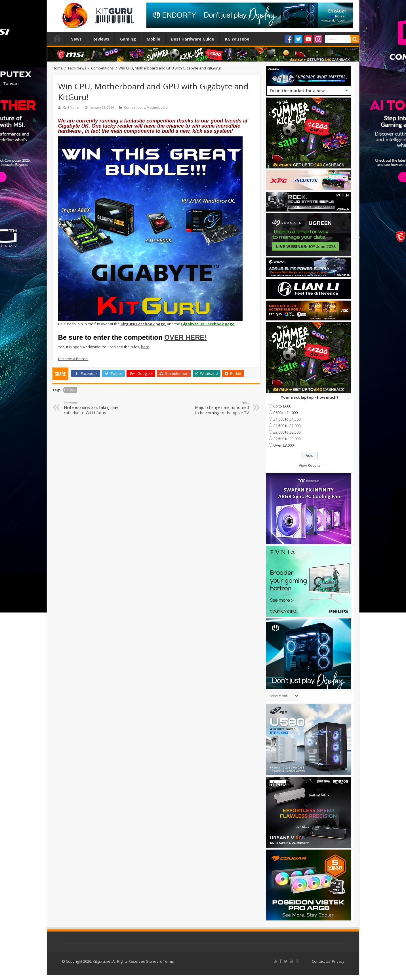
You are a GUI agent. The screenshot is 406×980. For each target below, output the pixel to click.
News (76, 39)
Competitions (102, 68)
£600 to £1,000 (285, 413)
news (71, 390)
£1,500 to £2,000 (287, 426)
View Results (310, 465)
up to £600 (282, 406)
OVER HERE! (185, 337)
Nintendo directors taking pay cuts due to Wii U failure (93, 408)
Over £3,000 (283, 445)
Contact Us (321, 961)
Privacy (338, 961)
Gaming (128, 39)
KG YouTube (237, 39)
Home (57, 38)
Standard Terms (160, 961)
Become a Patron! (73, 359)
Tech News (77, 68)
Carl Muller (71, 107)
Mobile (153, 39)
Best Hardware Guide (193, 39)
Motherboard (157, 107)
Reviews (101, 39)
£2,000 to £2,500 (287, 432)
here (145, 347)
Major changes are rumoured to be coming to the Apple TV (220, 408)
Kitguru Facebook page (143, 324)
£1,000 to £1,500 (287, 419)
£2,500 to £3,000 (287, 439)
